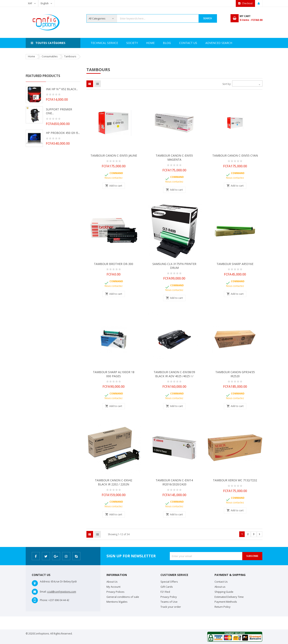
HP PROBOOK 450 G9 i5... (63, 133)
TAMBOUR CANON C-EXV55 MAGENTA (174, 158)
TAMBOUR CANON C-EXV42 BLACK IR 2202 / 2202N (114, 482)
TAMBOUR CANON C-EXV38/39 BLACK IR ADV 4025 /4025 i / (174, 374)
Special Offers (169, 582)
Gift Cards (167, 587)
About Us (112, 582)
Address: (45, 582)
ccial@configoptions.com (62, 592)
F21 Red (165, 592)
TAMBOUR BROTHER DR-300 (114, 264)
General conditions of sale (123, 597)
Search (208, 18)
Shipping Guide (224, 592)
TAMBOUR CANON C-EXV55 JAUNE (114, 155)
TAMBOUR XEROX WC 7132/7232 (235, 480)
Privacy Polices (115, 592)
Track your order (171, 607)
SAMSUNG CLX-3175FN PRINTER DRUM (174, 266)
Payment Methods (226, 602)
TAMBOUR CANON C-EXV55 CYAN (235, 155)
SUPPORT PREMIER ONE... (59, 111)
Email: (43, 592)
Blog (229, 43)
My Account (113, 587)
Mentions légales (117, 602)
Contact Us (208, 43)
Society (113, 43)
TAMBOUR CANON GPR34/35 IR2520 (235, 374)
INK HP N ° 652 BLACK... (62, 89)
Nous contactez (114, 178)
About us (220, 587)
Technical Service (141, 43)
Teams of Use (169, 602)
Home (95, 43)
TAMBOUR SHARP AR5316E (235, 264)
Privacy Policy (169, 597)
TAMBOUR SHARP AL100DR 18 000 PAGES (114, 374)
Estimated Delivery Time (229, 597)
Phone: (44, 600)
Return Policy (223, 607)
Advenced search (176, 43)
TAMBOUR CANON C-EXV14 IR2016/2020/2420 (174, 482)
